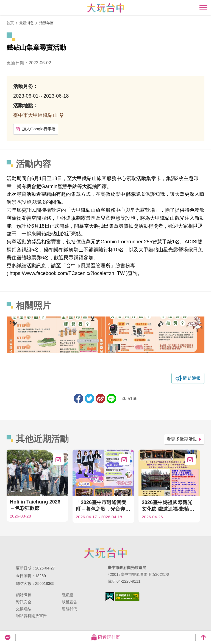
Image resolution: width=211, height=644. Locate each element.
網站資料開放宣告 (31, 616)
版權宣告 (70, 602)
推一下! (89, 399)
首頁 (10, 23)
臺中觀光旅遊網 (106, 8)
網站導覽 (24, 595)
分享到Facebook (78, 399)
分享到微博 (100, 399)
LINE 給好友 (111, 399)
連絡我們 (70, 609)
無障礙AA (127, 597)
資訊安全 (24, 602)
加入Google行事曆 (36, 129)
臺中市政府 (105, 553)
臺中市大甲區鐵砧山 (36, 115)
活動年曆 (46, 23)
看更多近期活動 (184, 439)
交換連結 (24, 609)
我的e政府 (110, 597)
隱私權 (68, 595)
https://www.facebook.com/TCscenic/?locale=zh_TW (67, 273)
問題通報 (192, 378)
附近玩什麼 (105, 637)
